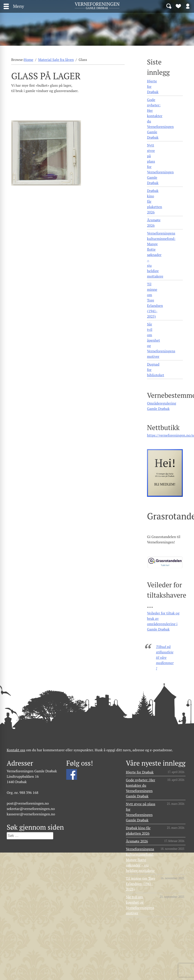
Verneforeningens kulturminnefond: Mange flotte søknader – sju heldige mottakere (161, 255)
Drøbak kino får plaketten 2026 (155, 201)
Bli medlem (178, 6)
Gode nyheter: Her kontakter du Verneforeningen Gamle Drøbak (160, 118)
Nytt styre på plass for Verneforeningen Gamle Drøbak (160, 164)
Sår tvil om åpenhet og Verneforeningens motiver (161, 340)
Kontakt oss (16, 750)
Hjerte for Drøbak (153, 86)
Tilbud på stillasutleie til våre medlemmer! (165, 657)
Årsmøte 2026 (154, 223)
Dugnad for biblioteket (156, 370)
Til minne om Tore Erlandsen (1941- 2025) (155, 300)
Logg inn (188, 6)
